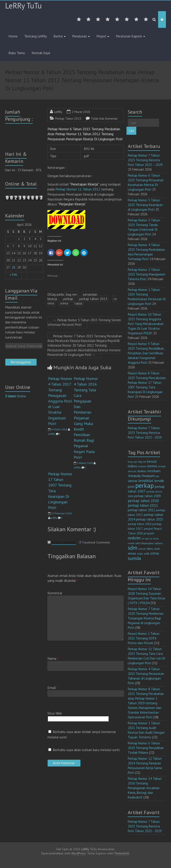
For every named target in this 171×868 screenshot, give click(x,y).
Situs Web (55, 713)
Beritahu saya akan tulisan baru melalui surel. (87, 750)
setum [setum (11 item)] (142, 549)
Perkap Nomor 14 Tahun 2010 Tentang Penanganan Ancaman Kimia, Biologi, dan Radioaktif (145, 788)
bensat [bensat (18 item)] (152, 461)
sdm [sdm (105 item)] (133, 548)
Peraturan (79, 36)
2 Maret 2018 (81, 112)
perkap (68, 299)
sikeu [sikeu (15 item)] (150, 549)
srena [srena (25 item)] (155, 553)
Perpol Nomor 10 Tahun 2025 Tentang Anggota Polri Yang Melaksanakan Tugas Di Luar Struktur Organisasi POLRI (146, 324)
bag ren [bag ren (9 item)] (142, 462)
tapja (78, 303)
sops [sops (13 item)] (140, 554)
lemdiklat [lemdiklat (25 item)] (146, 481)
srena (64, 303)
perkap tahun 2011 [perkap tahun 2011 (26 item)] (143, 505)
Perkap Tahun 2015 (68, 118)
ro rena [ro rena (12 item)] (154, 538)
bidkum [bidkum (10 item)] (142, 466)
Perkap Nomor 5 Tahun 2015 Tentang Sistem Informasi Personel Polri (84, 322)
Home (13, 36)
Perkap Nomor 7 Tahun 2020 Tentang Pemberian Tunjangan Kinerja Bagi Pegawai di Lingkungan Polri (146, 618)
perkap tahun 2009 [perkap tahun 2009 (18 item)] (147, 496)
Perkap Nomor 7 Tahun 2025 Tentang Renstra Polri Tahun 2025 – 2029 (145, 160)
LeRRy (58, 112)
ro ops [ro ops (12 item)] (145, 538)
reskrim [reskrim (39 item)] (134, 538)
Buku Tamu (17, 53)
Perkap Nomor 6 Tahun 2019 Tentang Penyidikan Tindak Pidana (146, 748)
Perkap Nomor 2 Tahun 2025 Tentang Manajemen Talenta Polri (147, 274)
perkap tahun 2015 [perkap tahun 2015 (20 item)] (149, 519)
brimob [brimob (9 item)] (162, 466)
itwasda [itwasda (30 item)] (134, 476)
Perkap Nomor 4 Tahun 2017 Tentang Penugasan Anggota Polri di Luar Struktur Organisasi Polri (60, 401)
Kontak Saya (41, 53)
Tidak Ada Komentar (104, 118)
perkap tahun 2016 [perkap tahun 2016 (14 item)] (140, 524)
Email (53, 688)
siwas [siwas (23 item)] (132, 553)
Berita (58, 36)
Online (16, 396)
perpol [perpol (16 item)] (148, 529)
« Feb (13, 275)
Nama (53, 658)
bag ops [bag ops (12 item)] (133, 462)
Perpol (101, 36)
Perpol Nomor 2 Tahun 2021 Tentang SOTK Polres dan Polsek (144, 638)
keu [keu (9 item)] (157, 476)
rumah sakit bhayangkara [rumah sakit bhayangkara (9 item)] (141, 543)
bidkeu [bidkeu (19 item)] (132, 466)
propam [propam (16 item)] (149, 533)
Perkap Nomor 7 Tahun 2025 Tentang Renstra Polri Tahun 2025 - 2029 (145, 433)
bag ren (71, 294)
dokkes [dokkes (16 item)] (142, 471)
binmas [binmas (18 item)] (152, 466)
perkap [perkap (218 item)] (145, 485)
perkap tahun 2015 (93, 299)
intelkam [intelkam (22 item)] (154, 471)
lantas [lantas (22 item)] (133, 481)
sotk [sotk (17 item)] (147, 553)
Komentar (55, 593)
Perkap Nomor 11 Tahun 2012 (78, 189)
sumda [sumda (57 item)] (134, 558)
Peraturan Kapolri (129, 36)
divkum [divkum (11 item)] (132, 471)
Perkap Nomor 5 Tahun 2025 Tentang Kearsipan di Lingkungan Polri (145, 205)
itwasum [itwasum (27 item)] (148, 476)
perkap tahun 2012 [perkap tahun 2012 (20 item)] (141, 510)
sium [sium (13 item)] (157, 549)
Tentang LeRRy (36, 36)
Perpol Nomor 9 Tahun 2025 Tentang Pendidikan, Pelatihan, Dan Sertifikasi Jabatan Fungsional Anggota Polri (146, 353)
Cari (131, 131)
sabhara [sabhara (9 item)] (159, 543)
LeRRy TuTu (23, 6)
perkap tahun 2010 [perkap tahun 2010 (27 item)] (143, 501)
